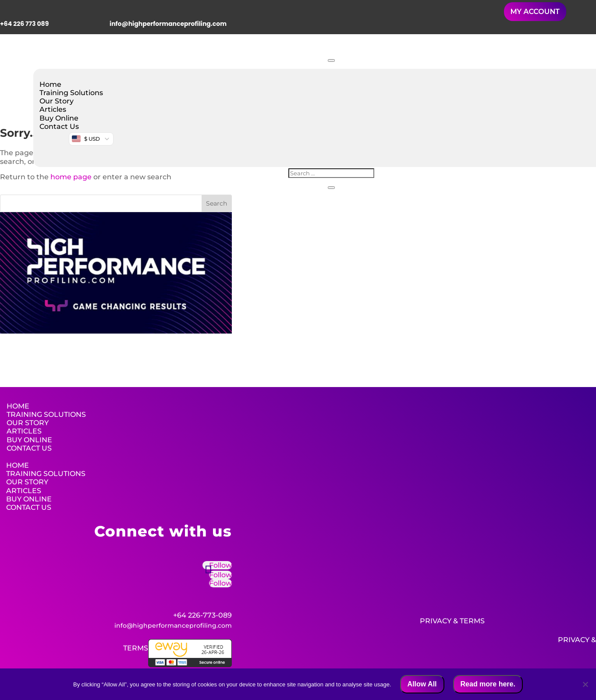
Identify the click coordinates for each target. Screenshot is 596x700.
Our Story (57, 101)
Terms (472, 621)
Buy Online (59, 118)
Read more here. (488, 684)
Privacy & (439, 621)
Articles (53, 109)
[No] (585, 684)
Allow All (422, 684)
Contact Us (59, 126)
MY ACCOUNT (535, 12)
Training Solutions (71, 93)
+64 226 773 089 (24, 24)
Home (50, 84)
